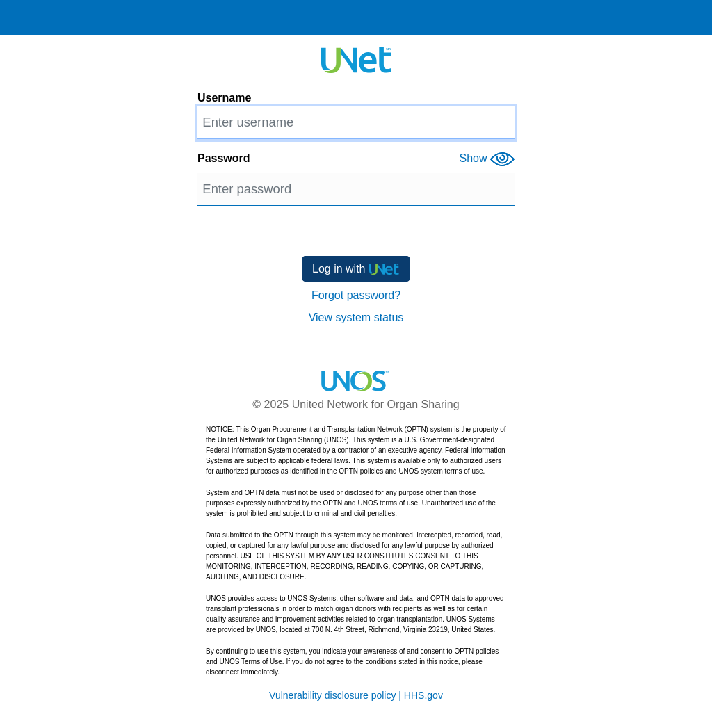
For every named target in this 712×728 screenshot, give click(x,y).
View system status (356, 317)
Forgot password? (356, 295)
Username (224, 98)
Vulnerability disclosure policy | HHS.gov (356, 695)
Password (224, 158)
